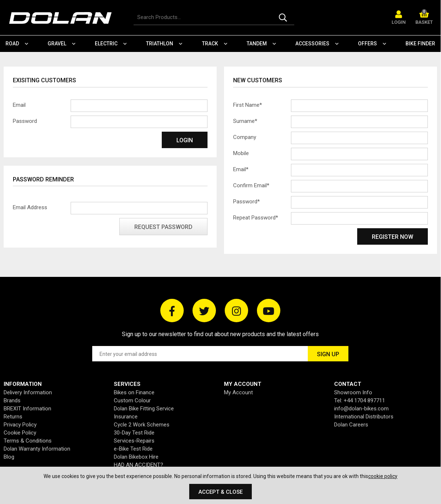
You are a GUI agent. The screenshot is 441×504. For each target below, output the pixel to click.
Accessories (312, 44)
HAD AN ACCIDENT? (139, 465)
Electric (106, 44)
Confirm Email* (251, 185)
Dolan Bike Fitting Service (144, 409)
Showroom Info (353, 392)
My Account (238, 392)
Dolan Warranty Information (37, 449)
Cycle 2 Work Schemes (142, 425)
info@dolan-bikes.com (361, 409)
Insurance (126, 417)
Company (245, 137)
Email (19, 105)
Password (25, 121)
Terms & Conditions (28, 441)
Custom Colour (132, 400)
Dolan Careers (351, 425)
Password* (246, 202)
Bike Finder (420, 44)
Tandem (257, 44)
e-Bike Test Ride (133, 449)
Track (210, 44)
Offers (367, 44)
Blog (9, 457)
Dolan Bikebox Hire (136, 457)
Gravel (57, 44)
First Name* (248, 105)
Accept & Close (220, 492)
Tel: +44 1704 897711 (360, 400)
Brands (12, 400)
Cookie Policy (20, 433)
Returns (13, 417)
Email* (241, 169)
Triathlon (160, 44)
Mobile (241, 153)
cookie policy (383, 476)
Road (12, 44)
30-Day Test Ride (134, 433)
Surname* (245, 121)
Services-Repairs (134, 441)
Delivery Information (28, 392)
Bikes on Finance (134, 392)
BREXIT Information (27, 409)
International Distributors (364, 417)
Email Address (30, 207)
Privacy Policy (20, 425)
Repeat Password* (256, 218)
